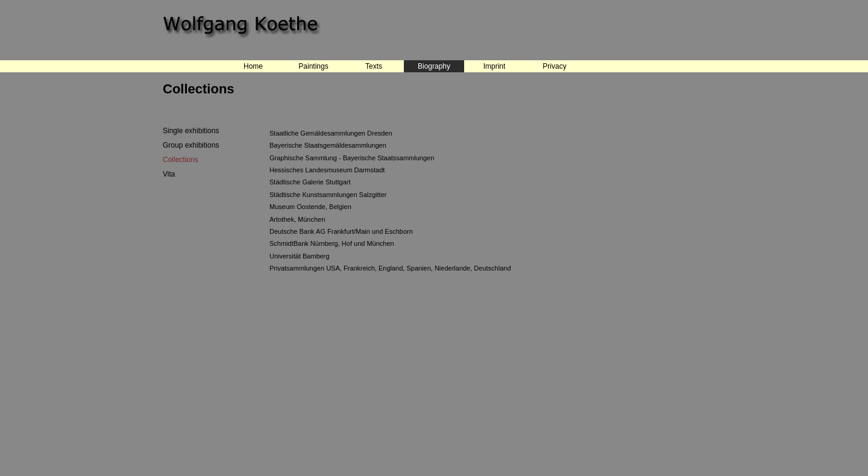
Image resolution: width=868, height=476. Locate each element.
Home (253, 66)
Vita (169, 174)
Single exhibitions (191, 131)
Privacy (554, 66)
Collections (181, 160)
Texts (374, 66)
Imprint (495, 66)
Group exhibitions (191, 145)
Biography (434, 66)
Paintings (313, 66)
